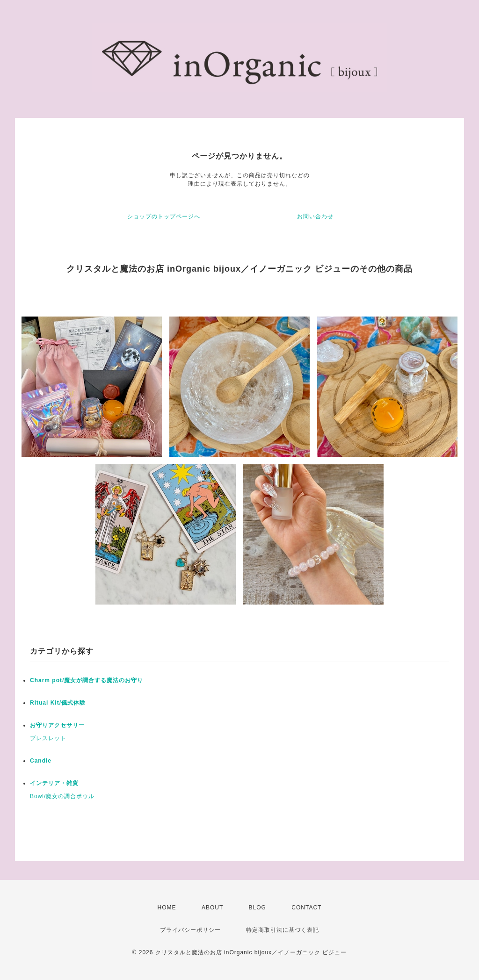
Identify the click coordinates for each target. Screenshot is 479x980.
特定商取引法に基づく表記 (283, 930)
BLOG (258, 908)
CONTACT (306, 908)
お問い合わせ (315, 216)
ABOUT (212, 908)
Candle (41, 761)
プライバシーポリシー (190, 930)
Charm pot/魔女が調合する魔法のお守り (87, 680)
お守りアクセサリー (57, 725)
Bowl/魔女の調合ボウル (62, 796)
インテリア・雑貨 (54, 783)
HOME (167, 908)
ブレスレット (48, 738)
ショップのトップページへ (164, 216)
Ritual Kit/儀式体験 (58, 703)
